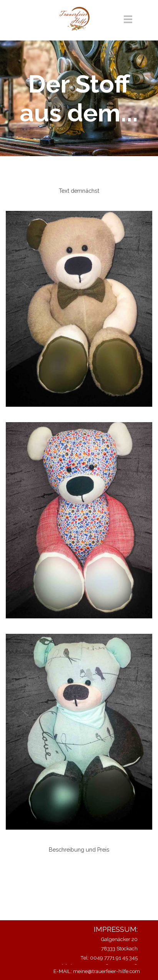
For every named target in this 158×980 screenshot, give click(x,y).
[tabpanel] (79, 191)
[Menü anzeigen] (128, 19)
